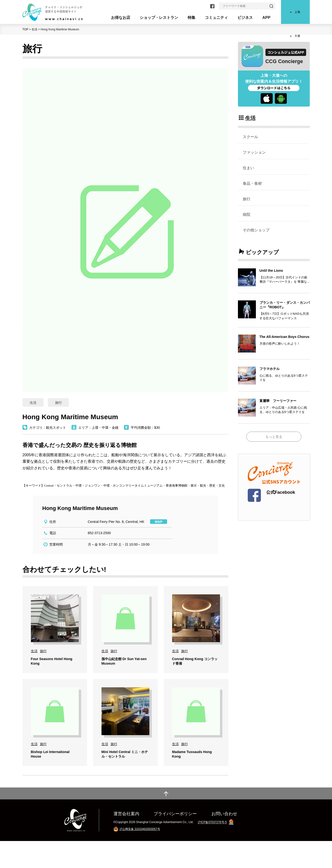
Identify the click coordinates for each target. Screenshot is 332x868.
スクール (250, 137)
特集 (191, 17)
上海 (297, 12)
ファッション (254, 152)
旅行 (247, 199)
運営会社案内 (126, 841)
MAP (159, 522)
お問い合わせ (224, 841)
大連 (297, 36)
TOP (25, 29)
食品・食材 (252, 183)
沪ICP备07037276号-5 (212, 849)
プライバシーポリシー (175, 841)
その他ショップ (256, 230)
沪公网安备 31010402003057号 (140, 856)
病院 (247, 214)
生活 (34, 29)
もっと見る (274, 437)
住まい (248, 168)
